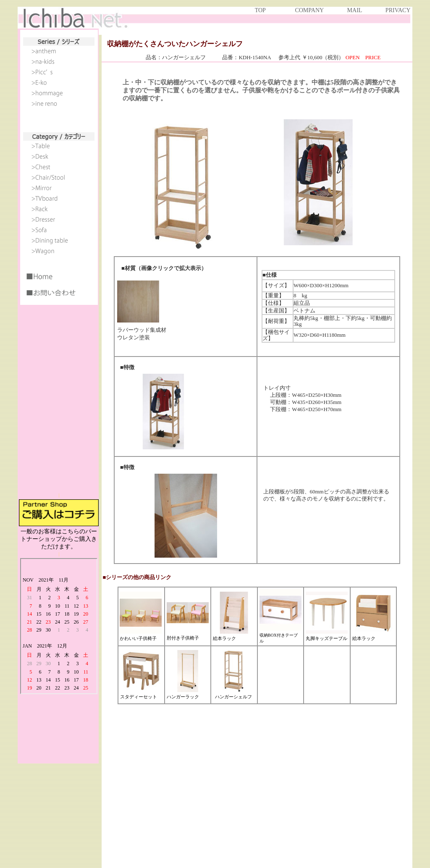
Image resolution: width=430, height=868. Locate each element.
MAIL (355, 10)
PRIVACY (398, 10)
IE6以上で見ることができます (59, 261)
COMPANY (309, 10)
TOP (260, 10)
